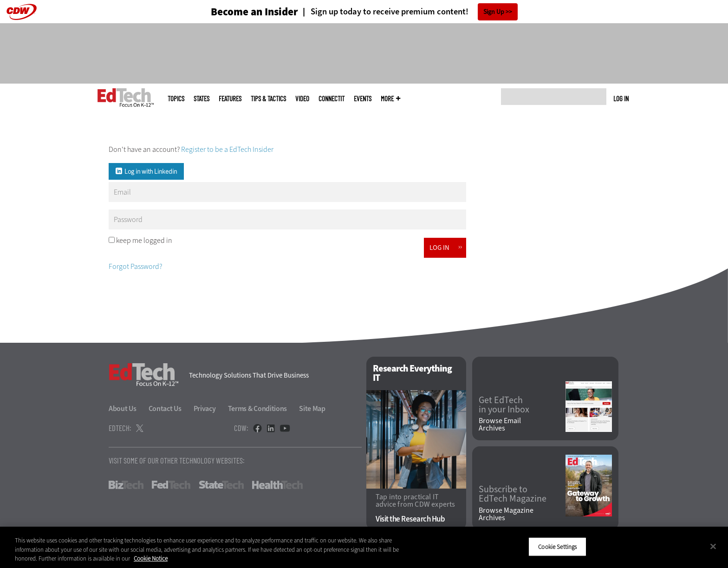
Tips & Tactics (268, 99)
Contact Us (165, 408)
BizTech (126, 485)
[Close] (713, 546)
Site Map (312, 408)
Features (230, 99)
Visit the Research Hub (410, 519)
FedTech (171, 485)
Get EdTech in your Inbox (504, 405)
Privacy (205, 408)
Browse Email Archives (500, 424)
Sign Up (494, 12)
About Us (123, 408)
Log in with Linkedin (151, 172)
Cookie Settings (557, 546)
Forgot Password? (135, 266)
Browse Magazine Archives (506, 514)
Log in (621, 98)
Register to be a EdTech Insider (227, 149)
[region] (364, 547)
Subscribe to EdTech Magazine (513, 494)
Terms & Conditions (258, 408)
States (201, 99)
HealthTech (277, 485)
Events (363, 99)
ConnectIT (331, 99)
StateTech (221, 485)
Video (302, 99)
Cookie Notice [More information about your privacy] (151, 558)
